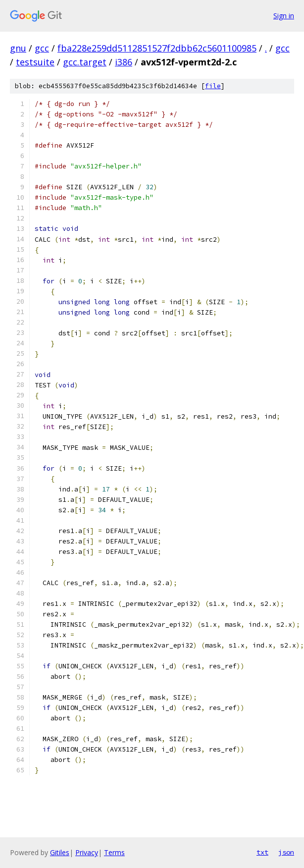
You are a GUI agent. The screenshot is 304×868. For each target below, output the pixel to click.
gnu (18, 48)
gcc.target (85, 62)
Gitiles (60, 852)
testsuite (35, 62)
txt (262, 852)
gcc (42, 48)
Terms (114, 852)
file (213, 86)
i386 (124, 62)
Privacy (87, 852)
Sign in (284, 16)
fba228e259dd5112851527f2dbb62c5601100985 (157, 48)
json (286, 852)
